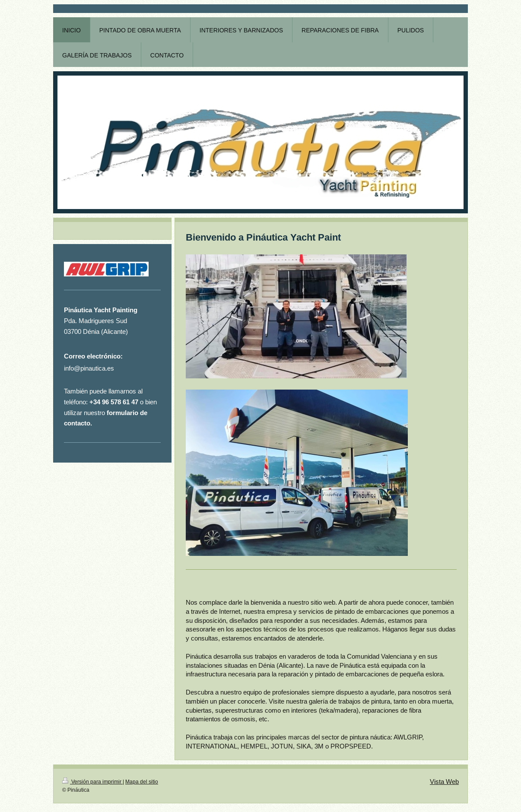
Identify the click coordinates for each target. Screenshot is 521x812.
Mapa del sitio (142, 782)
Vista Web (444, 782)
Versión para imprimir (92, 782)
